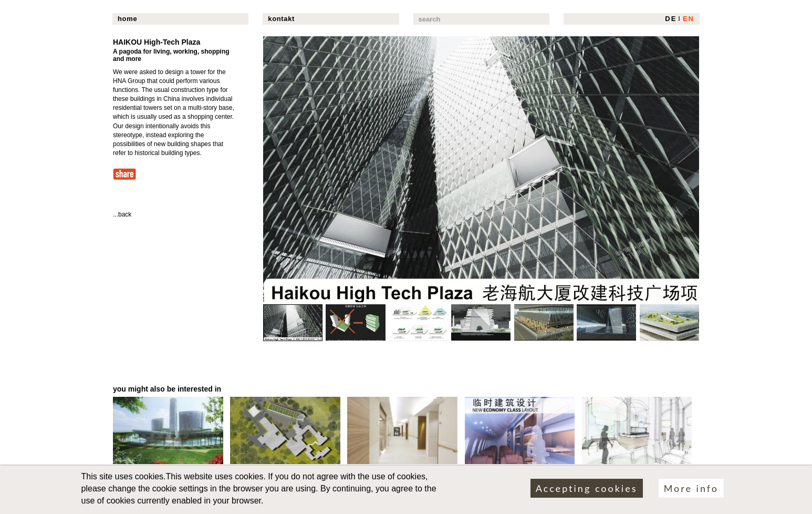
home (127, 19)
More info (691, 491)
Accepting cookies (587, 491)
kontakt (281, 19)
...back (122, 214)
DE (671, 19)
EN (689, 19)
